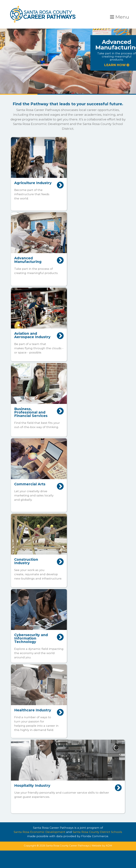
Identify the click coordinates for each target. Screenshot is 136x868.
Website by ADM (102, 846)
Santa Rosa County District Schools (97, 832)
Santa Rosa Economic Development (40, 832)
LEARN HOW (117, 65)
